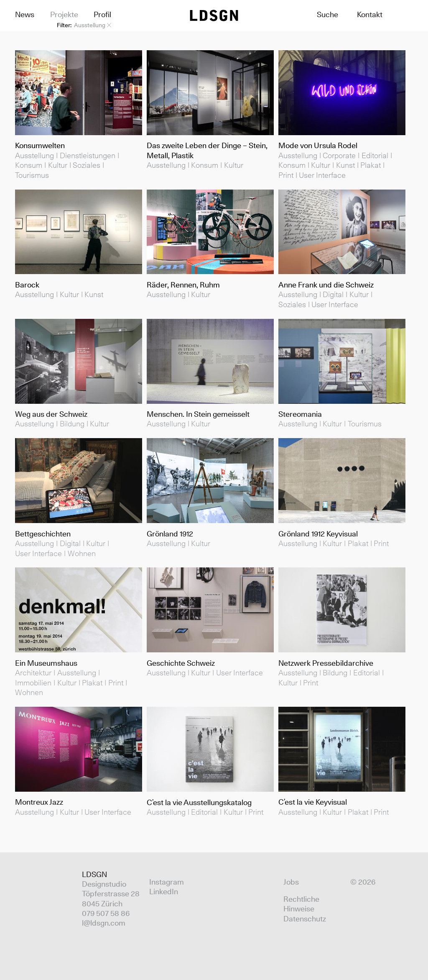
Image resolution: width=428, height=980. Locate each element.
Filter (64, 25)
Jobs (291, 882)
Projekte (64, 14)
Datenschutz (305, 919)
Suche (327, 14)
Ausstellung (93, 25)
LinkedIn (164, 891)
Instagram (167, 882)
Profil (102, 14)
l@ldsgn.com (104, 923)
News (25, 14)
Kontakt (370, 14)
